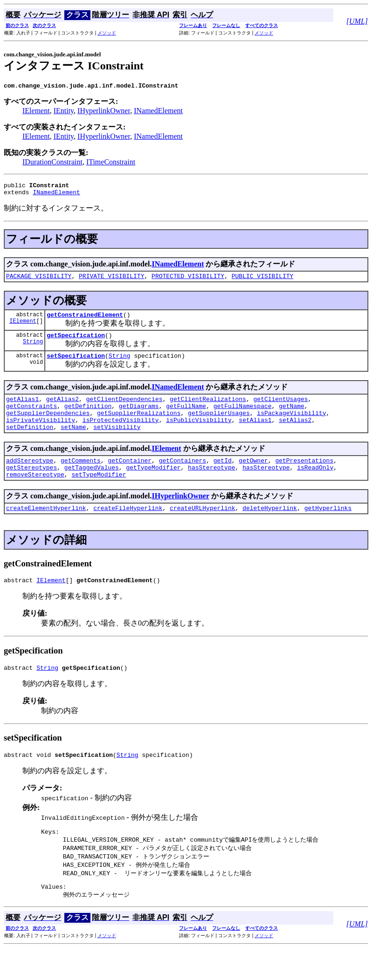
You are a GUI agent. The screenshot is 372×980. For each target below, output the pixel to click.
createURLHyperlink (202, 530)
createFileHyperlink (128, 530)
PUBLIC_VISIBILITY (263, 281)
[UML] (357, 21)
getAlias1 (22, 410)
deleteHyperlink (270, 530)
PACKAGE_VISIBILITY (39, 281)
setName (73, 443)
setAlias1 (255, 435)
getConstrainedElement (85, 321)
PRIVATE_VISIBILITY (111, 281)
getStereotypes (31, 487)
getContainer (130, 478)
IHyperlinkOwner (104, 112)
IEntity (64, 112)
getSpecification (76, 343)
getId (223, 478)
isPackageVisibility (291, 427)
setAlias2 (295, 435)
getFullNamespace (243, 418)
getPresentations (304, 478)
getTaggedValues (92, 487)
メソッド (107, 33)
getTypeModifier (153, 487)
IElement (36, 112)
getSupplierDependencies (48, 427)
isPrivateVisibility (41, 435)
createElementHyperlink (46, 530)
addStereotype (30, 478)
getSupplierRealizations (139, 427)
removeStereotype (35, 495)
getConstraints (31, 418)
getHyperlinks (328, 530)
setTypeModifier (99, 495)
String (33, 351)
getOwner (253, 478)
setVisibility (117, 443)
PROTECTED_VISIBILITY (188, 281)
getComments (81, 478)
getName (292, 418)
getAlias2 (62, 410)
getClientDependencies (124, 410)
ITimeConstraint (111, 163)
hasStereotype (211, 487)
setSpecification (76, 365)
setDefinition (30, 443)
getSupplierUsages (219, 427)
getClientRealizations (208, 410)
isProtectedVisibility (121, 435)
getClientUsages (280, 410)
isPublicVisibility (199, 435)
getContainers (183, 478)
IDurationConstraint (52, 163)
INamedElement (158, 112)
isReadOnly (315, 487)
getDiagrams (139, 418)
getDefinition (88, 418)
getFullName (186, 418)
